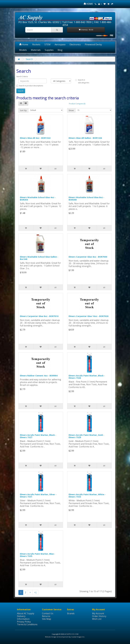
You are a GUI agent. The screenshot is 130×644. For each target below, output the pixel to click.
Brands (71, 613)
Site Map (47, 619)
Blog (60, 50)
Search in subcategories (82, 81)
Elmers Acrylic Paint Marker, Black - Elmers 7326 (87, 377)
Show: (71, 110)
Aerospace (60, 44)
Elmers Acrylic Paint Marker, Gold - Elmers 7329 (86, 436)
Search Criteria (22, 76)
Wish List (97, 619)
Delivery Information (23, 618)
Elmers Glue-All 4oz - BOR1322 (35, 138)
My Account (98, 613)
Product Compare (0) (77, 104)
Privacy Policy (24, 622)
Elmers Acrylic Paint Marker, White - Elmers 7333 (87, 495)
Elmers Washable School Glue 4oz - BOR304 (38, 198)
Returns (46, 616)
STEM (47, 44)
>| (35, 592)
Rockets (36, 44)
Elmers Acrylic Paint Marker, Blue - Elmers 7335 (37, 555)
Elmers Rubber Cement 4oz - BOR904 (39, 376)
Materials (36, 50)
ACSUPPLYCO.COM (72, 634)
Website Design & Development (57, 637)
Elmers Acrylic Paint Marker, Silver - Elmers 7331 (38, 495)
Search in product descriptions (30, 86)
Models (23, 50)
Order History (99, 616)
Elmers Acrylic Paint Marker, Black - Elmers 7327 (38, 436)
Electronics (75, 44)
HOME (88, 4)
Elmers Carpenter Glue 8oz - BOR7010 (39, 316)
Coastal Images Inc (78, 637)
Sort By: (23, 110)
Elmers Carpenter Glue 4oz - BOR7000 (88, 257)
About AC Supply (26, 613)
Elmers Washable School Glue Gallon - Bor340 (39, 258)
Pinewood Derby (93, 44)
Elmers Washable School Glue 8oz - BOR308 (86, 198)
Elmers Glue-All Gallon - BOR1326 (85, 138)
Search (29, 59)
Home (24, 44)
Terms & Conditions (27, 624)
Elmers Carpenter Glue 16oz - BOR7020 (89, 316)
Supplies (49, 50)
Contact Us (48, 613)
